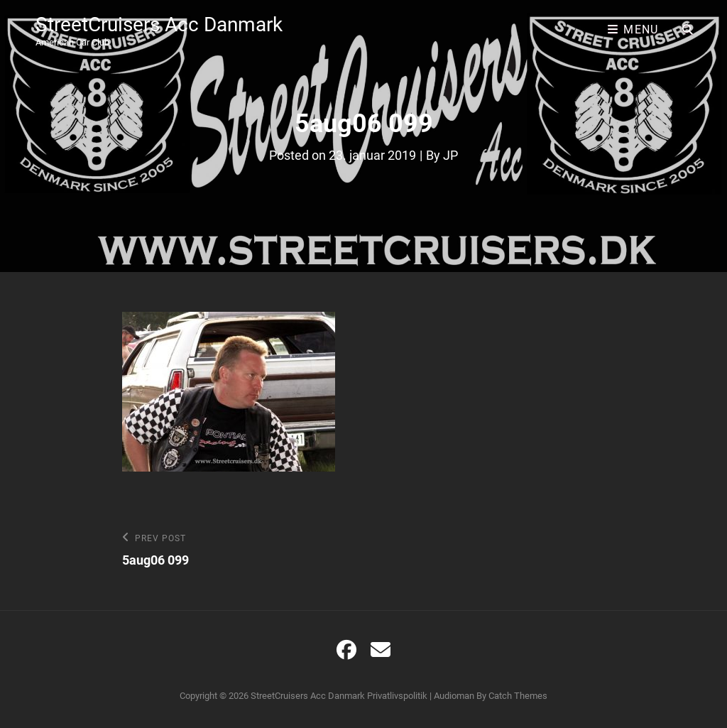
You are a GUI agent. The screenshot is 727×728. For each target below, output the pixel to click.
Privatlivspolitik (397, 696)
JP (450, 155)
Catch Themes (518, 696)
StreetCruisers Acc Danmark (159, 25)
